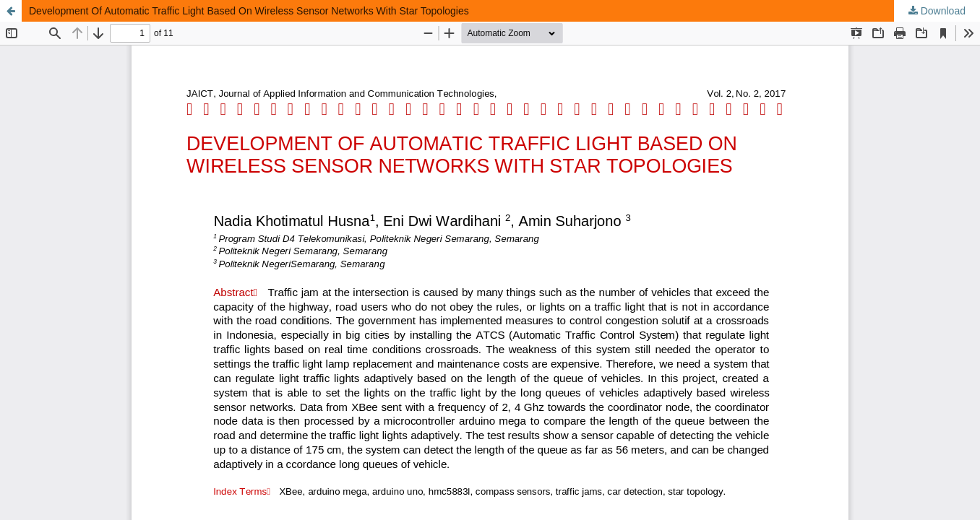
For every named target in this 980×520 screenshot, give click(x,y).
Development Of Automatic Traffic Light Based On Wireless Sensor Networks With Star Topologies (249, 11)
